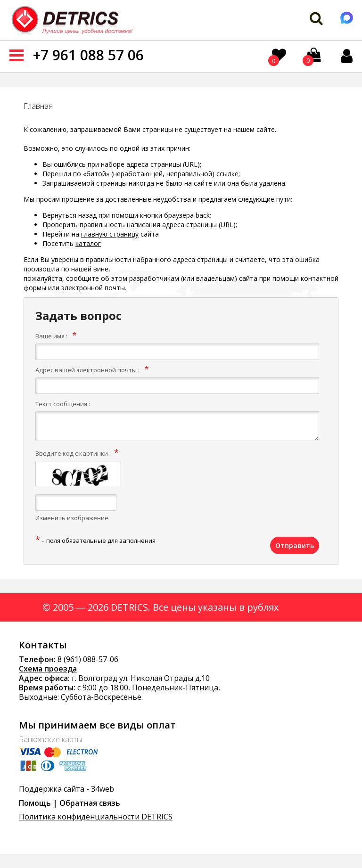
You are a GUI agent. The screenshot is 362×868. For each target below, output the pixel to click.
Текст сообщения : (63, 404)
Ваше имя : (51, 336)
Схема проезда (48, 669)
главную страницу (110, 234)
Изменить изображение (72, 518)
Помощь (35, 803)
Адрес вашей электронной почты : (87, 370)
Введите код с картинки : (73, 453)
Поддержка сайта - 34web (66, 789)
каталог (88, 243)
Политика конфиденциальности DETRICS (96, 817)
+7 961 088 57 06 (88, 55)
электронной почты (93, 288)
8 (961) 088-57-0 (86, 659)
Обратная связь (90, 803)
